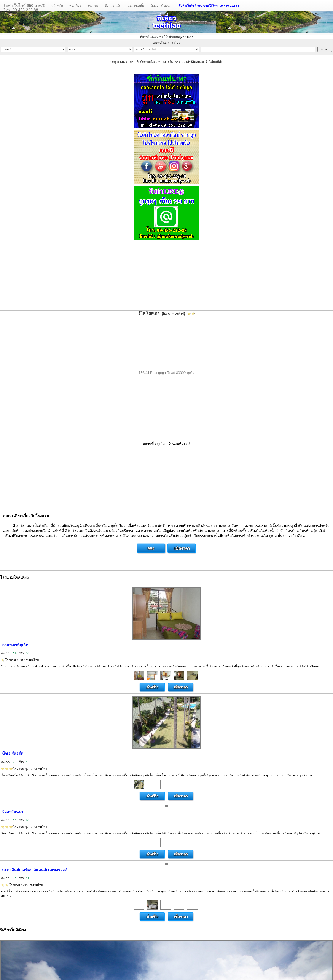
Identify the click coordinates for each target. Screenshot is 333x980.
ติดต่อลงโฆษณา (162, 6)
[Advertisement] (167, 276)
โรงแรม (93, 6)
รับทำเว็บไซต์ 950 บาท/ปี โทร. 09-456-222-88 (209, 6)
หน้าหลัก (57, 6)
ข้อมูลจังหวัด (113, 6)
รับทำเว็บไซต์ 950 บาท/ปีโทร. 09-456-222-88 (24, 7)
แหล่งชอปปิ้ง (136, 6)
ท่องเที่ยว (75, 6)
